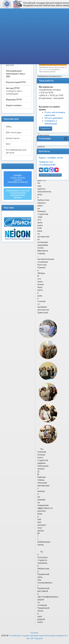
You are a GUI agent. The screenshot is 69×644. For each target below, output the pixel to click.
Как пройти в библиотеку (50, 175)
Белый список (13, 138)
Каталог (34, 633)
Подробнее (45, 129)
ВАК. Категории (14, 132)
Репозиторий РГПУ (16, 82)
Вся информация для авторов (16, 151)
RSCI (8, 144)
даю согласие (44, 69)
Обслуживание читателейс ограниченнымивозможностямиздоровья (18, 194)
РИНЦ (9, 127)
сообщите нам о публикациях (14, 91)
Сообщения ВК (48, 165)
